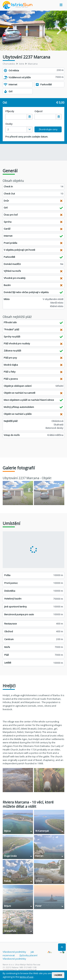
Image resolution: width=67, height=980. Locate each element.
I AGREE (58, 975)
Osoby (9, 124)
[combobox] (19, 129)
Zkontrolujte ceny (48, 129)
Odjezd (38, 111)
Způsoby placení (28, 955)
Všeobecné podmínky (14, 952)
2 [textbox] (8, 129)
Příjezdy (10, 111)
